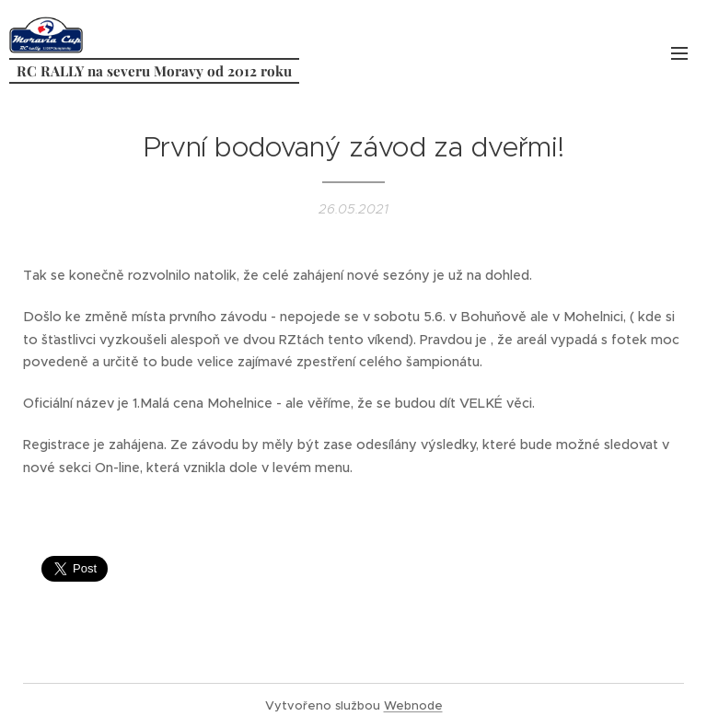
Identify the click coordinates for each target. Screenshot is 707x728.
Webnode (413, 705)
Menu (679, 53)
